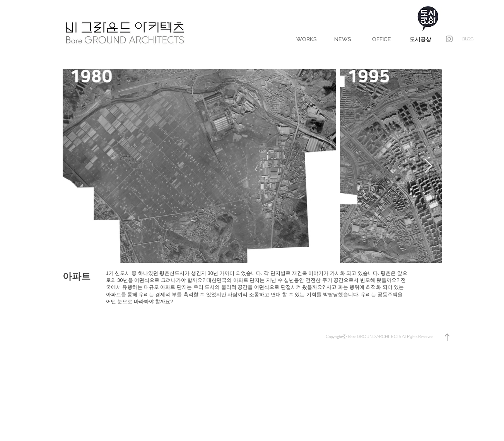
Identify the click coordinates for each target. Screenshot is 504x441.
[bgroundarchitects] (449, 39)
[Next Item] (428, 166)
